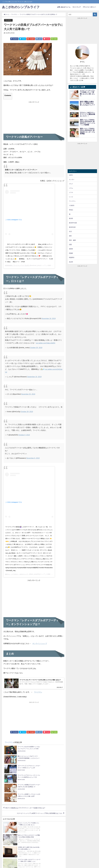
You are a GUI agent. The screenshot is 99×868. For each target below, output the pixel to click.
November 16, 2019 (49, 318)
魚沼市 (71, 262)
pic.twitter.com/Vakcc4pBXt (46, 343)
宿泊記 (71, 210)
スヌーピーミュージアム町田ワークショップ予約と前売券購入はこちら (38, 787)
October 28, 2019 (27, 412)
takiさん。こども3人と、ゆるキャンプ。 (17, 574)
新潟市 (71, 218)
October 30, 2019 (36, 348)
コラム (71, 188)
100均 (71, 175)
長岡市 (71, 249)
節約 (70, 236)
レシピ (71, 197)
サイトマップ (77, 7)
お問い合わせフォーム (64, 7)
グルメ (71, 184)
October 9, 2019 (24, 435)
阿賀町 (71, 253)
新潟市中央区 (73, 223)
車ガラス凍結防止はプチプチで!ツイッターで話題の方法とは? (27, 781)
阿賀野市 (72, 258)
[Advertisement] (34, 117)
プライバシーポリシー (89, 7)
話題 (70, 244)
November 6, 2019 (33, 458)
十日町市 (72, 205)
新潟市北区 (72, 227)
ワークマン (8, 20)
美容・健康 (72, 240)
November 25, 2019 (28, 394)
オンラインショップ (40, 643)
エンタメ (72, 179)
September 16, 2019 (34, 377)
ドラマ (71, 192)
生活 (70, 231)
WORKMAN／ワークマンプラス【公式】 (17, 265)
